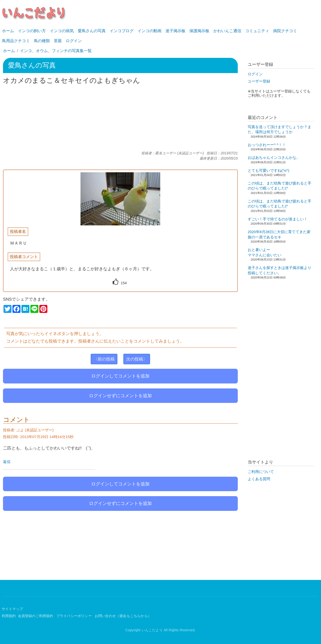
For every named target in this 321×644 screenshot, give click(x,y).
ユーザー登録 (259, 81)
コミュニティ (257, 31)
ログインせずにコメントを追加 (120, 396)
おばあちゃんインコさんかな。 (274, 158)
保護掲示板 (199, 31)
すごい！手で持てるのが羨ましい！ (278, 219)
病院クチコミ (285, 31)
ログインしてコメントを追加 (120, 376)
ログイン (74, 41)
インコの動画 (150, 31)
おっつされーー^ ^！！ (267, 145)
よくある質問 (259, 479)
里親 (58, 41)
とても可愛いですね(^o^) (269, 171)
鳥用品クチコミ (16, 41)
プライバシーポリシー (75, 616)
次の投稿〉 (137, 359)
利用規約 (9, 616)
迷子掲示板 (175, 31)
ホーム (8, 31)
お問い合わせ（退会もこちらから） (123, 616)
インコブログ (122, 31)
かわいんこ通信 (227, 31)
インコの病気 (62, 31)
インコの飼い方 (32, 31)
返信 (7, 462)
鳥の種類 (42, 41)
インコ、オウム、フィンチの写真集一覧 (56, 51)
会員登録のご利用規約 (36, 616)
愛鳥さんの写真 (92, 31)
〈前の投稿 (104, 359)
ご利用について (261, 472)
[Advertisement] (120, 118)
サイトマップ (12, 609)
